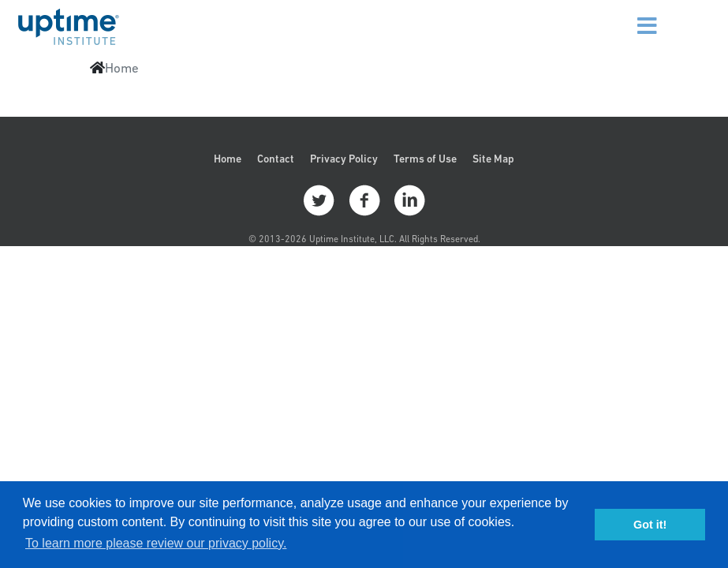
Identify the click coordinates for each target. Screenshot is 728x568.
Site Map (493, 159)
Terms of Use (425, 159)
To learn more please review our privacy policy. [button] (156, 543)
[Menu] (633, 16)
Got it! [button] (650, 525)
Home (228, 159)
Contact (276, 159)
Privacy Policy (344, 159)
